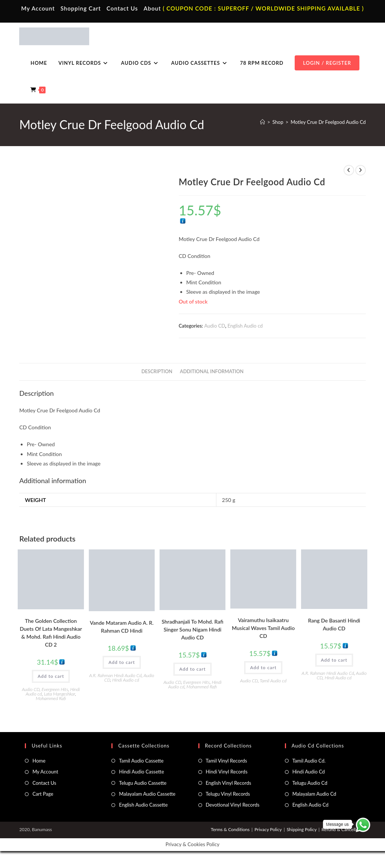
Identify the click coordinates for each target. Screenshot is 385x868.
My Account (38, 8)
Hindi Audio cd (126, 680)
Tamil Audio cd (273, 681)
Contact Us (122, 8)
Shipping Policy (302, 829)
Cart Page (43, 794)
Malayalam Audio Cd (314, 794)
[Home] (262, 122)
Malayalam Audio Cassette (147, 794)
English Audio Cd (310, 805)
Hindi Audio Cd (309, 772)
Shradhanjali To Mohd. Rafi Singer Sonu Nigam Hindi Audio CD (192, 629)
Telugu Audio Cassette (143, 783)
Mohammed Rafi (51, 698)
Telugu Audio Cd (310, 783)
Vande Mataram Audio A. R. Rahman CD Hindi (122, 627)
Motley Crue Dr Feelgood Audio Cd (328, 122)
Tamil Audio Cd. (309, 761)
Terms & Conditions (230, 829)
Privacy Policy (268, 829)
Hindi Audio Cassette (141, 772)
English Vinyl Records (229, 783)
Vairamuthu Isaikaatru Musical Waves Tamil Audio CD (263, 628)
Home (39, 761)
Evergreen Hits (55, 689)
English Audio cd (245, 326)
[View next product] (361, 170)
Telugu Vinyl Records (228, 794)
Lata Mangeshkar (60, 694)
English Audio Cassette (143, 805)
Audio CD (215, 326)
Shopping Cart (81, 8)
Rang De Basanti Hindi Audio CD (334, 624)
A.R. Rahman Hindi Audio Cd (115, 675)
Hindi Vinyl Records (227, 772)
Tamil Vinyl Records (227, 761)
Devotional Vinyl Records (233, 805)
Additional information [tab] (212, 371)
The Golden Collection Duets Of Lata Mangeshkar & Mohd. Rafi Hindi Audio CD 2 (51, 633)
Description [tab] (157, 371)
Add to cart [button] (51, 676)
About (152, 8)
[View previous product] (349, 170)
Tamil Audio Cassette (141, 761)
